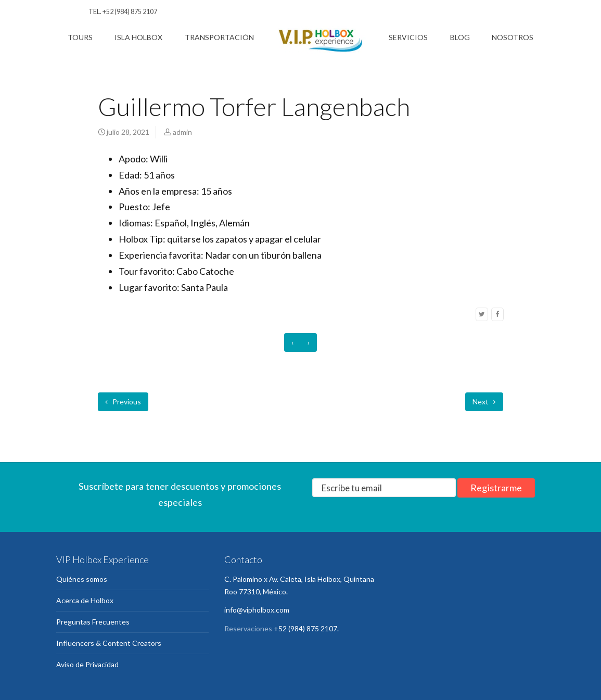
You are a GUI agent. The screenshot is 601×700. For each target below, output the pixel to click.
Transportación (219, 37)
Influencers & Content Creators (109, 643)
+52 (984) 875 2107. (306, 628)
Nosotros (513, 37)
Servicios (408, 37)
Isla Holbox (138, 37)
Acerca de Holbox (85, 600)
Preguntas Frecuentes (93, 622)
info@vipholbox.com (257, 610)
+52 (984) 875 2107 (130, 12)
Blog (460, 37)
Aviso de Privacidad (87, 664)
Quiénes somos (82, 579)
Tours (80, 37)
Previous (123, 402)
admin (182, 132)
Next (484, 402)
